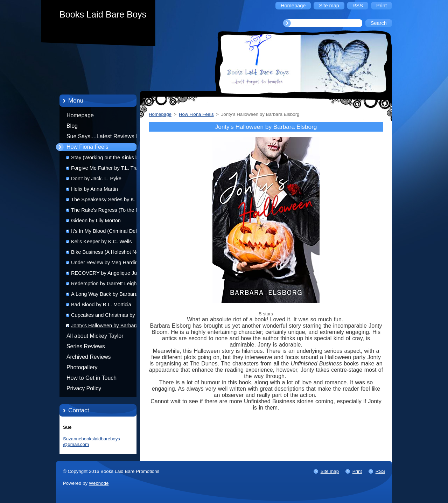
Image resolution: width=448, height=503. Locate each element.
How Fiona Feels (87, 147)
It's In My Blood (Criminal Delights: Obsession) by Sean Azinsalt (110, 232)
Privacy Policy (84, 388)
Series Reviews (86, 346)
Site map (330, 471)
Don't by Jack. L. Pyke (96, 179)
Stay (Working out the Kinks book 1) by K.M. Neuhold (109, 159)
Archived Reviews (89, 357)
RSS (380, 471)
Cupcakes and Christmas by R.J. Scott (108, 316)
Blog (72, 126)
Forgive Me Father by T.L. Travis (108, 168)
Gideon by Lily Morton (96, 221)
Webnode (99, 483)
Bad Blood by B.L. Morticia (101, 305)
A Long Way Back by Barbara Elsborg (104, 295)
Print (357, 471)
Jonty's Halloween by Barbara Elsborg (105, 327)
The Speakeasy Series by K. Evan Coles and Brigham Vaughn (110, 201)
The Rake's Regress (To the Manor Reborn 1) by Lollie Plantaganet (111, 211)
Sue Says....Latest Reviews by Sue (104, 138)
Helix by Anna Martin (94, 189)
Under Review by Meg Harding (106, 263)
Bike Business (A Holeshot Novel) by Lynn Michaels (109, 253)
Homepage (80, 115)
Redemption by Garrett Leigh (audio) (104, 285)
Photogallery (82, 367)
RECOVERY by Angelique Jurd (106, 273)
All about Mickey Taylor (95, 336)
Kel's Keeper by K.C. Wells (101, 242)
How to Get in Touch (92, 378)
